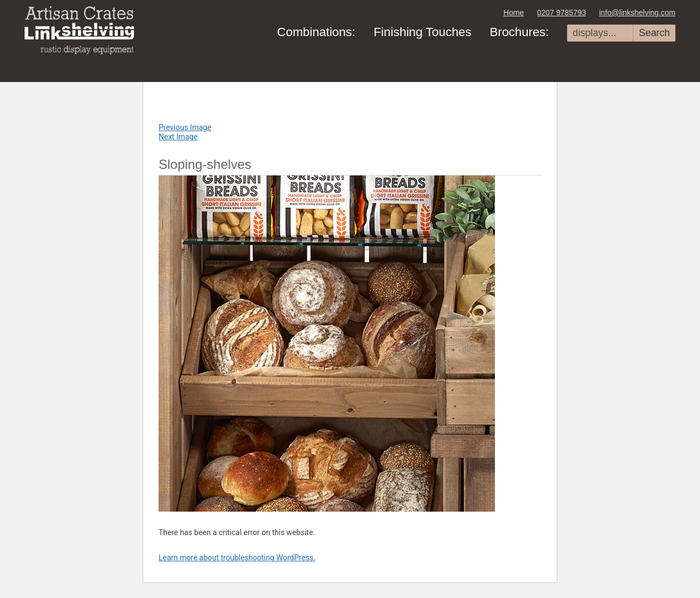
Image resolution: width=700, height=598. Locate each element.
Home (514, 13)
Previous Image (185, 127)
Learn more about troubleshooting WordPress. (237, 558)
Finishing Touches (422, 32)
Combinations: (316, 32)
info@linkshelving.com (638, 13)
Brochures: (519, 32)
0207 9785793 (562, 13)
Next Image (178, 137)
